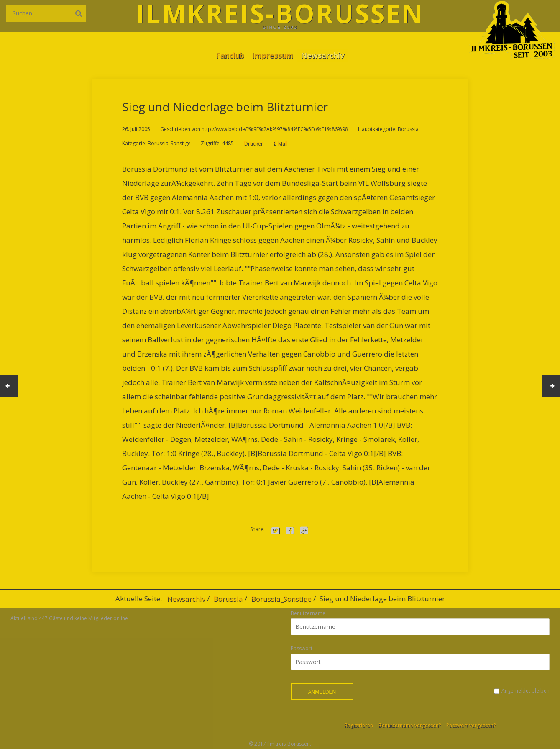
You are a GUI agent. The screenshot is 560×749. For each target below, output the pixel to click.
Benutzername (308, 613)
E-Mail (280, 143)
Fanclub (227, 55)
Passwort (302, 648)
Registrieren (359, 725)
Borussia (228, 599)
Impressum (272, 55)
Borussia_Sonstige (281, 599)
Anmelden (322, 692)
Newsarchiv (326, 55)
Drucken (254, 143)
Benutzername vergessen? (410, 725)
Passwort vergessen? (471, 725)
